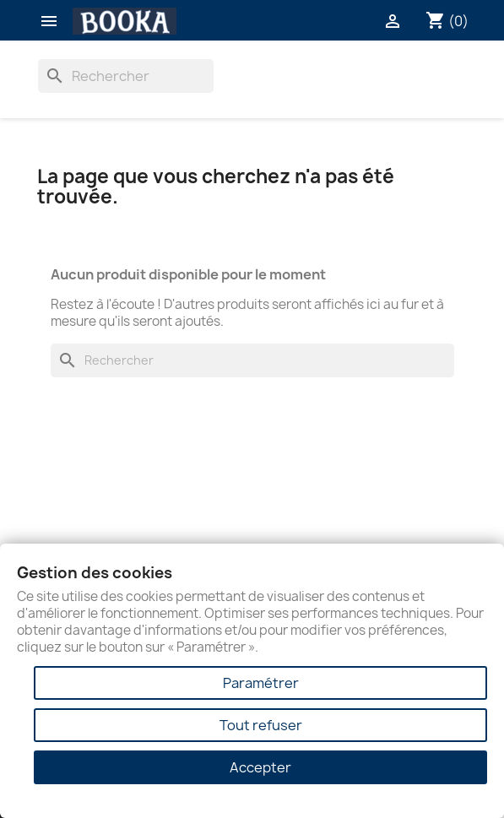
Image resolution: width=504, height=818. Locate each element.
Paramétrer (261, 683)
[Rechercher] (126, 76)
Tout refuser (261, 725)
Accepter (260, 767)
